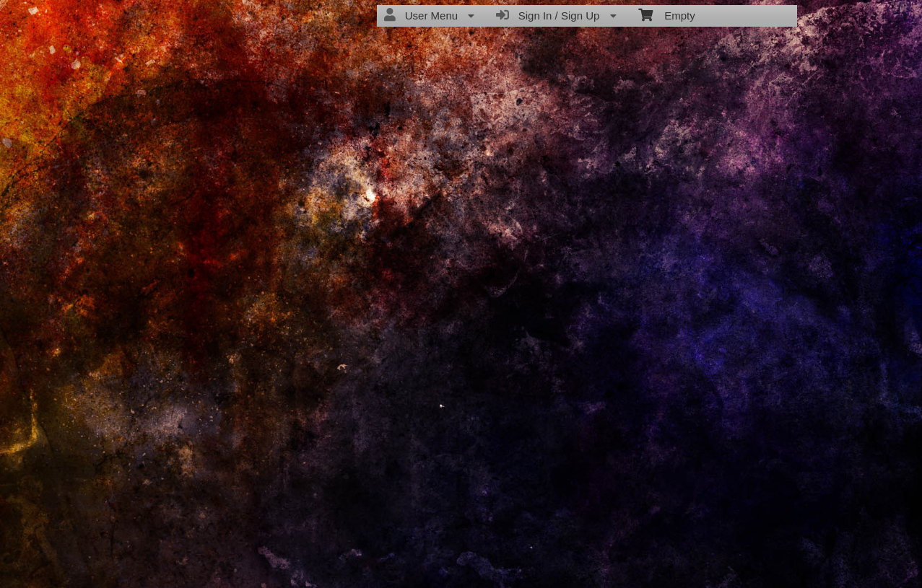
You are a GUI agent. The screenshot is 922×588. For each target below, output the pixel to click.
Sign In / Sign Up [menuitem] (556, 15)
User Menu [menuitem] (429, 15)
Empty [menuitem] (667, 14)
